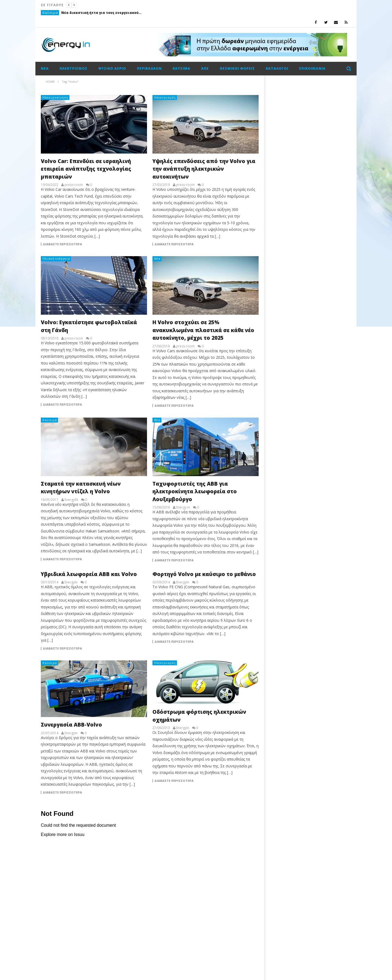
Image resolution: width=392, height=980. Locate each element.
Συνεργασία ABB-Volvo (71, 725)
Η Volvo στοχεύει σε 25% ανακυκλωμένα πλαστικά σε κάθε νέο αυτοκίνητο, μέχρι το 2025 (203, 330)
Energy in (183, 507)
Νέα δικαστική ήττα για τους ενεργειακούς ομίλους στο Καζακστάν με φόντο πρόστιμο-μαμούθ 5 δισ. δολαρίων (102, 13)
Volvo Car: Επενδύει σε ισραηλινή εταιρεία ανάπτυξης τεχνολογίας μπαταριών (86, 169)
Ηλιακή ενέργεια (56, 258)
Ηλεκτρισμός (73, 68)
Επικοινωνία (312, 68)
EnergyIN (71, 500)
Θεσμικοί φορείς (237, 68)
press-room (74, 185)
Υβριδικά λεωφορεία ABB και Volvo (89, 574)
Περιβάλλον (149, 68)
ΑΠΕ (205, 68)
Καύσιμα (50, 13)
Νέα (45, 68)
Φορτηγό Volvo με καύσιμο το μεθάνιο (204, 574)
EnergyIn (71, 582)
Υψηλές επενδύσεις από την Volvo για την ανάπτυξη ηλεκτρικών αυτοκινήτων (204, 169)
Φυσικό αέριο (112, 68)
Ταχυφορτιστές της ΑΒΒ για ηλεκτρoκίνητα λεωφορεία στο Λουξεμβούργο (195, 491)
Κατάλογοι (277, 68)
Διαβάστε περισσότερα (62, 244)
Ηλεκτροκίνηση (55, 97)
